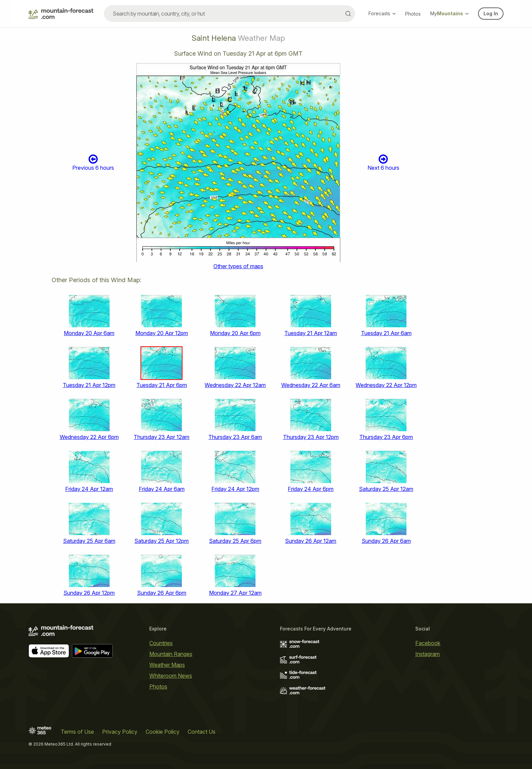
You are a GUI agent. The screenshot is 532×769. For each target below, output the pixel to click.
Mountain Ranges (171, 654)
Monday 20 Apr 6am (89, 333)
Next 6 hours (383, 162)
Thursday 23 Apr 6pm (386, 437)
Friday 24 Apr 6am (162, 489)
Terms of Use (77, 732)
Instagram (427, 654)
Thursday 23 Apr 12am (161, 437)
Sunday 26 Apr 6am (386, 541)
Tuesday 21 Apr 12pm (89, 385)
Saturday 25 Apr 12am (386, 489)
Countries (161, 643)
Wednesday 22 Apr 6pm (89, 437)
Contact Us (202, 732)
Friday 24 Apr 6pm (311, 489)
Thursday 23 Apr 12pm (311, 437)
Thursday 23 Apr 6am (235, 437)
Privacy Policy (120, 732)
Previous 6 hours (93, 162)
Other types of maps (238, 266)
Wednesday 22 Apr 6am (311, 385)
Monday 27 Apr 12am (235, 593)
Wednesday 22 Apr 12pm (386, 385)
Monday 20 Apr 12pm (162, 333)
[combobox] (230, 14)
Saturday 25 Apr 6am (89, 541)
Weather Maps (167, 665)
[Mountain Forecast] (61, 14)
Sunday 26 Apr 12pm (89, 593)
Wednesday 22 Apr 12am (235, 385)
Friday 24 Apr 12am (89, 489)
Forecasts (382, 13)
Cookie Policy (163, 732)
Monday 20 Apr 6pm (235, 333)
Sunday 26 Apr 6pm (162, 593)
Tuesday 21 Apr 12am (311, 333)
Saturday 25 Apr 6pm (235, 541)
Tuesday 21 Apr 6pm (162, 385)
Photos (413, 14)
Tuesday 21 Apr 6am (386, 333)
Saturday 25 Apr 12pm (161, 541)
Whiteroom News (171, 676)
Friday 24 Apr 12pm (235, 489)
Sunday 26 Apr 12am (311, 541)
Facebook (428, 643)
